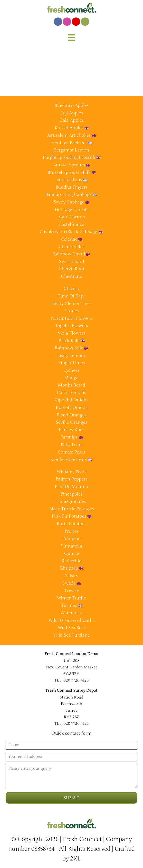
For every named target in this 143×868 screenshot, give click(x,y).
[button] (72, 38)
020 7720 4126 (76, 680)
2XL (75, 859)
